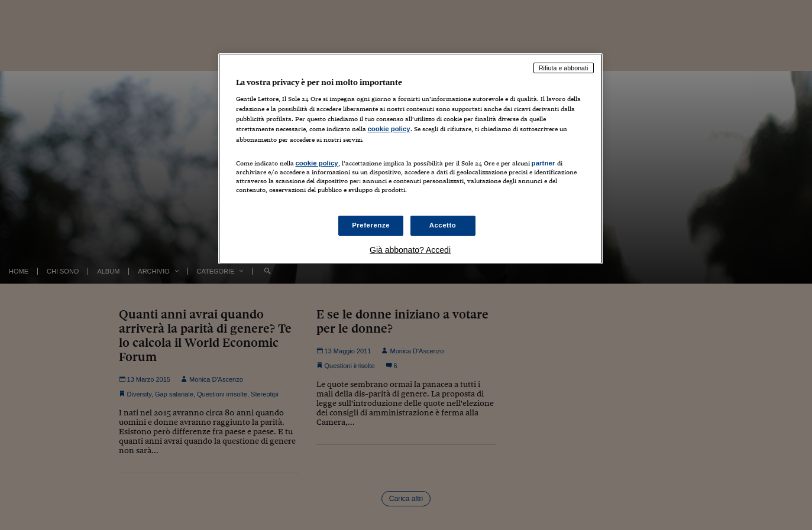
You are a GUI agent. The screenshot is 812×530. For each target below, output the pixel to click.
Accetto (443, 225)
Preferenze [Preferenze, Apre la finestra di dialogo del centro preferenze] (371, 225)
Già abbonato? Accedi (410, 250)
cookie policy (389, 129)
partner (544, 163)
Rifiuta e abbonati (564, 68)
